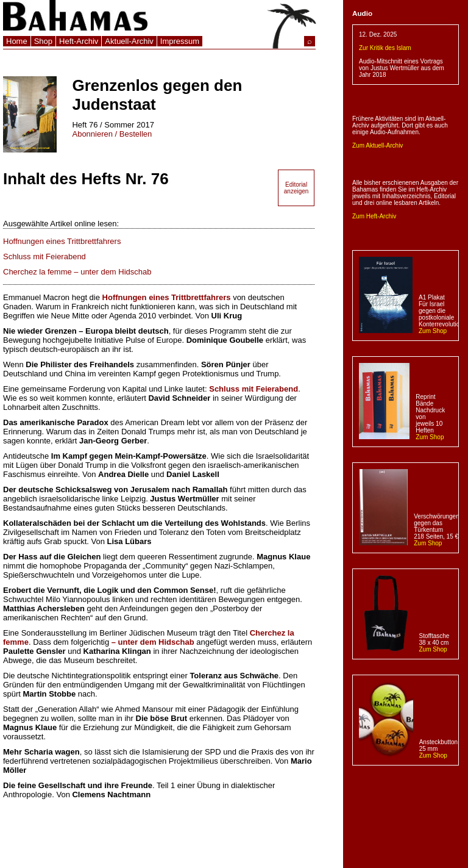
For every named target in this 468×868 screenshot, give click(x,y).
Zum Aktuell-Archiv (378, 145)
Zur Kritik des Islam (385, 48)
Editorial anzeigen (296, 188)
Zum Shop (433, 331)
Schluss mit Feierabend (44, 256)
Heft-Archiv (79, 41)
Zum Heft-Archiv (374, 216)
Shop (43, 41)
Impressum (180, 41)
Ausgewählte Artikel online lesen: (61, 224)
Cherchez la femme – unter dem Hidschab (77, 272)
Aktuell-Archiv (129, 41)
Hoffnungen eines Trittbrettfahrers (62, 241)
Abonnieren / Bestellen (112, 134)
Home (17, 41)
